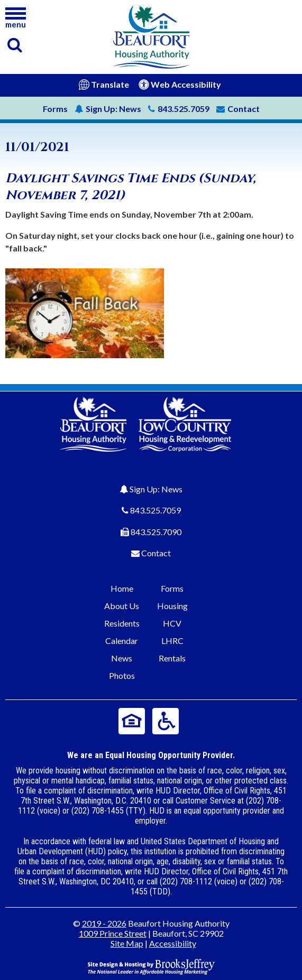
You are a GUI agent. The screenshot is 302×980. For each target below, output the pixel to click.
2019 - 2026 (104, 923)
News (108, 109)
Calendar (122, 641)
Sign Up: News (156, 489)
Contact (156, 553)
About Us (122, 606)
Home (122, 588)
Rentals (172, 658)
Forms (55, 109)
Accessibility (173, 943)
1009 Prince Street (113, 933)
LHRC (172, 641)
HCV (172, 623)
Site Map (127, 943)
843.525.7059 (155, 510)
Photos (122, 675)
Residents (122, 623)
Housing (172, 606)
